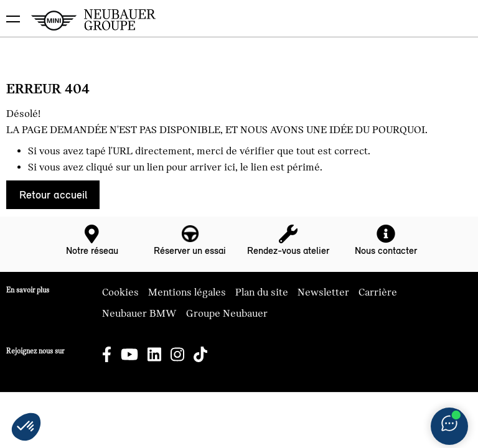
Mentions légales (187, 292)
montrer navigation (10, 10)
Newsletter (323, 292)
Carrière (378, 292)
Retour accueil (53, 195)
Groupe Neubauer (227, 314)
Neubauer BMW (139, 314)
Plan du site (262, 292)
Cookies (120, 292)
